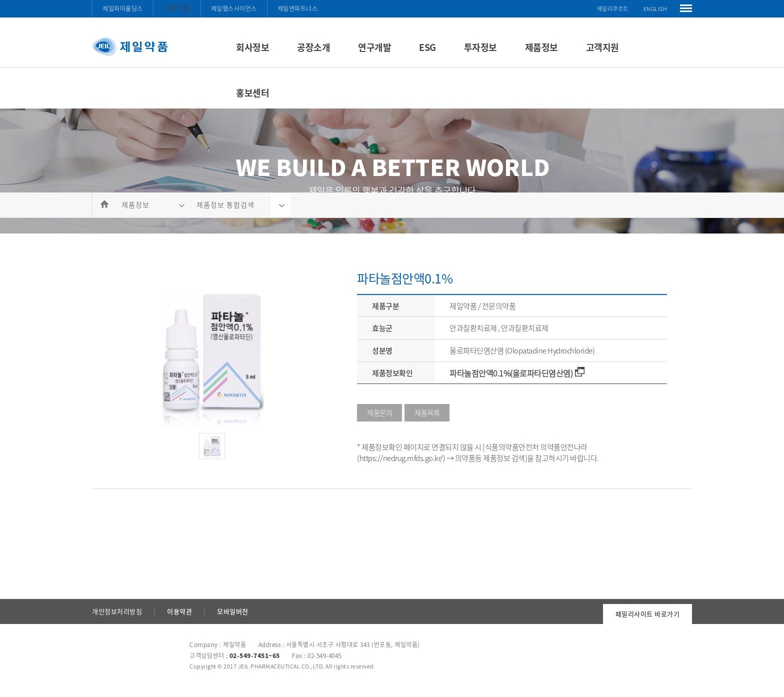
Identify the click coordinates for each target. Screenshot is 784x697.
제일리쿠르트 (613, 9)
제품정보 (541, 47)
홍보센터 (252, 93)
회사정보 (252, 47)
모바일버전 (233, 611)
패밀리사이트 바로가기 (648, 614)
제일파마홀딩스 (123, 8)
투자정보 (480, 47)
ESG (427, 47)
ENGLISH (655, 9)
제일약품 (177, 8)
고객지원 (602, 47)
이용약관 (179, 611)
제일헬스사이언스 (234, 8)
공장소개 (313, 47)
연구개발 (374, 47)
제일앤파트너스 (298, 8)
